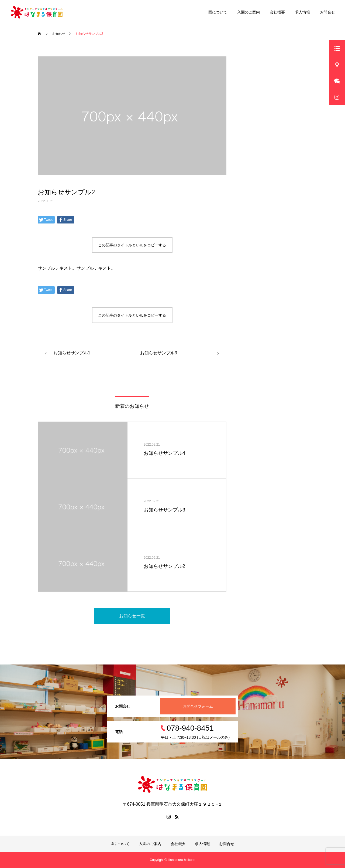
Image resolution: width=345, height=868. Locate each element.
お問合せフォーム (198, 706)
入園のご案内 (249, 12)
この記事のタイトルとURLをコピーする (132, 245)
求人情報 (302, 12)
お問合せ (327, 12)
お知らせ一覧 (132, 616)
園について (218, 12)
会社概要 (277, 12)
